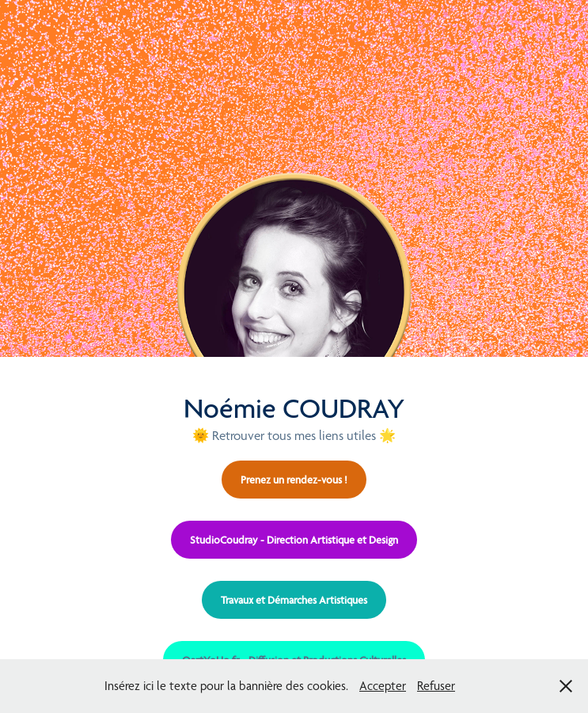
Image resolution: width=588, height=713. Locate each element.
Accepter (383, 686)
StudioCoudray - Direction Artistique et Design (294, 540)
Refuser (436, 686)
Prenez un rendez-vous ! (294, 480)
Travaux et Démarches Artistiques (294, 600)
